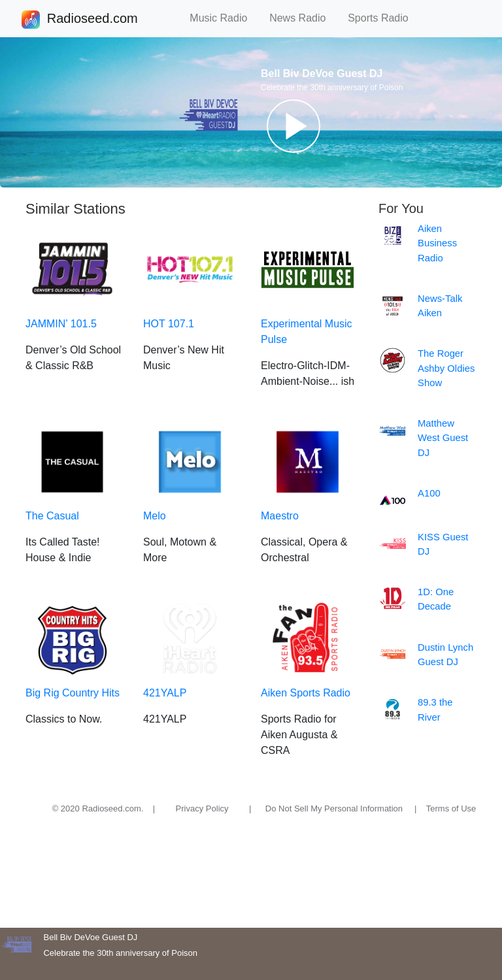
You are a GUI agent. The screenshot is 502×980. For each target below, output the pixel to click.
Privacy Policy (202, 808)
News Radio (303, 18)
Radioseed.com (92, 20)
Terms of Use (451, 808)
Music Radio (224, 18)
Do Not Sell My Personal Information (334, 808)
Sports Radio (384, 18)
